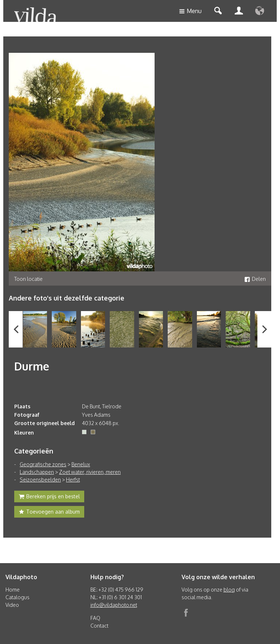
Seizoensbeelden (40, 480)
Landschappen (37, 472)
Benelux (81, 464)
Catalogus (17, 597)
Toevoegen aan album (49, 513)
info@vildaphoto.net (114, 605)
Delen (255, 279)
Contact (99, 626)
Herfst (73, 480)
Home (13, 590)
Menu (190, 11)
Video (12, 605)
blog (229, 590)
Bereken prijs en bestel (49, 497)
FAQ (95, 618)
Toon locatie (28, 279)
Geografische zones (43, 464)
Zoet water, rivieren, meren (90, 472)
